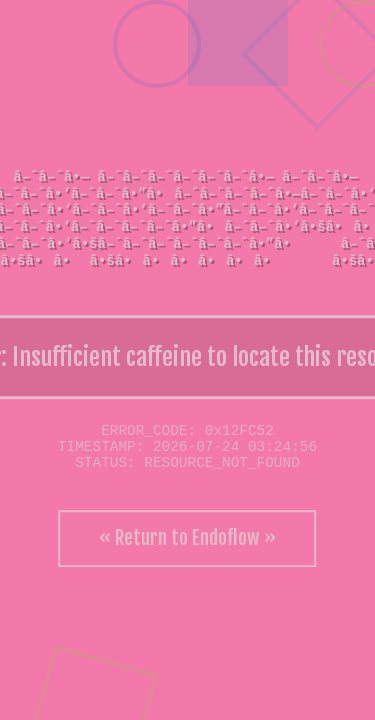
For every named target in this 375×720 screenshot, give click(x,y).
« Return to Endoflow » (187, 538)
